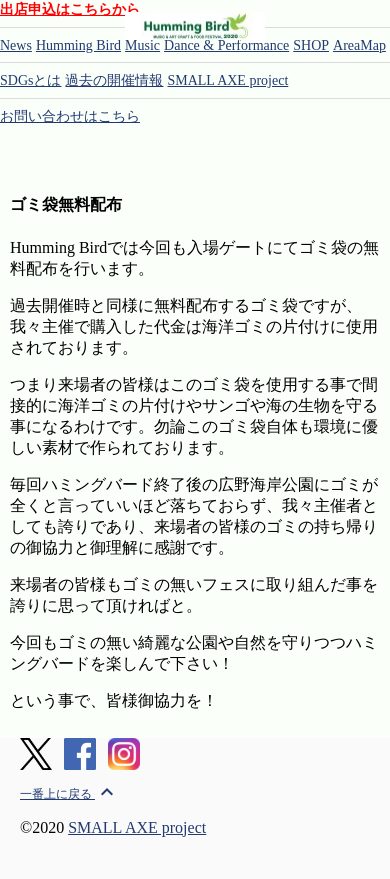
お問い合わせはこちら (70, 116)
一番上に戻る (69, 794)
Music (142, 45)
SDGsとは (30, 80)
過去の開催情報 (114, 80)
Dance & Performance (226, 45)
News (16, 45)
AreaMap (359, 45)
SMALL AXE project (227, 80)
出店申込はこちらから (70, 9)
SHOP (311, 45)
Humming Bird (78, 45)
